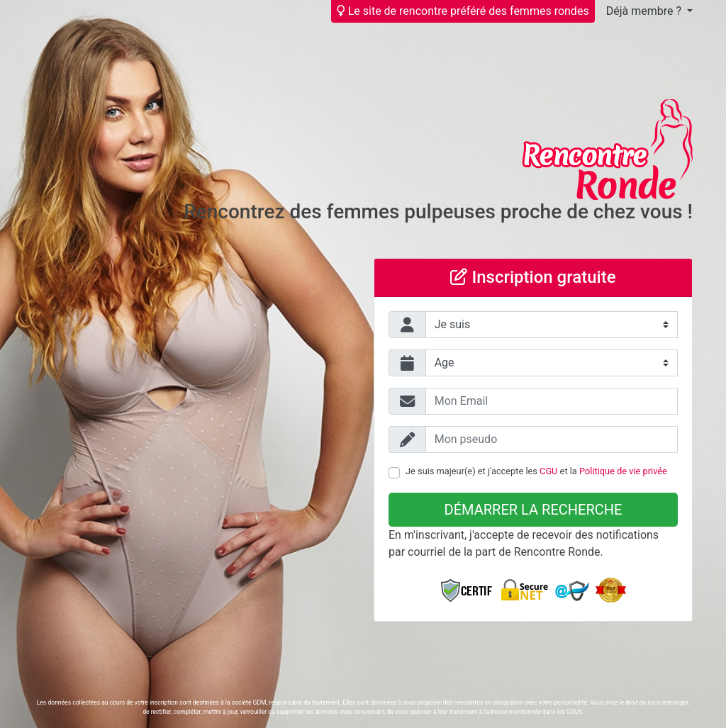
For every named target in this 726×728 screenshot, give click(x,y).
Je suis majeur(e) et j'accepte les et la (536, 471)
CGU (548, 471)
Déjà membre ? (645, 11)
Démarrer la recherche (534, 510)
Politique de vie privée (623, 471)
